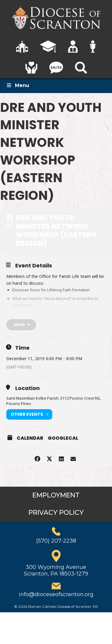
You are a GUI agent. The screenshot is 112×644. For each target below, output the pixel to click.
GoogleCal (63, 438)
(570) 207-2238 (56, 541)
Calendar (30, 438)
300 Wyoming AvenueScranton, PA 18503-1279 (56, 570)
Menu (18, 85)
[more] (21, 325)
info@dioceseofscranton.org (56, 594)
